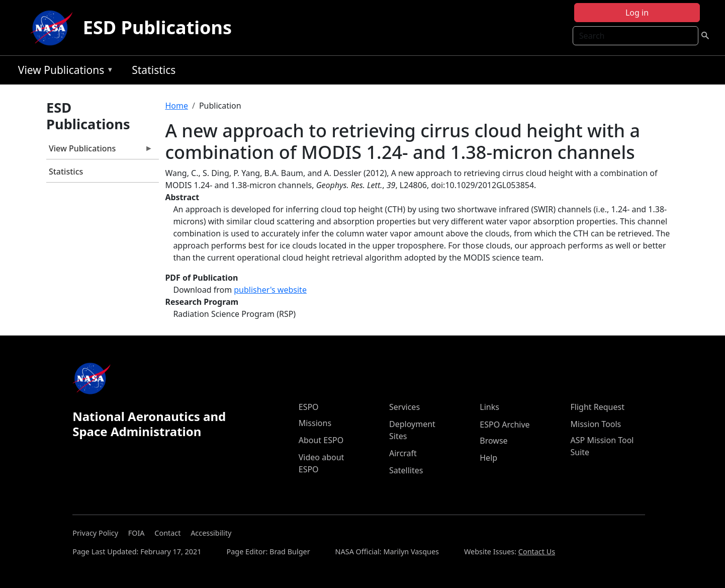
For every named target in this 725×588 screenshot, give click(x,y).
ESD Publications (157, 27)
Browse (493, 441)
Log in (637, 13)
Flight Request (598, 407)
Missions (315, 423)
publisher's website (270, 290)
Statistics (154, 70)
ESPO (309, 407)
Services (404, 407)
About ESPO (321, 440)
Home (176, 106)
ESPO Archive (505, 425)
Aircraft (403, 453)
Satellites (406, 470)
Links (489, 407)
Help (488, 458)
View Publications (63, 72)
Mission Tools (596, 424)
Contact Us (537, 552)
